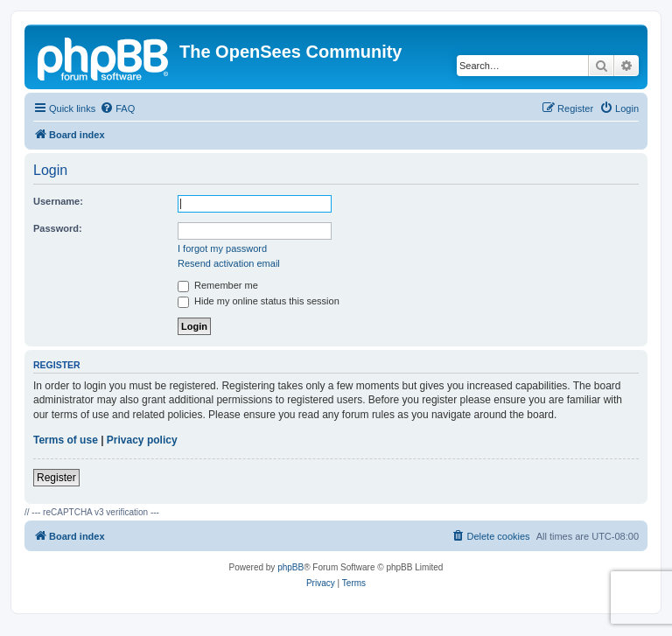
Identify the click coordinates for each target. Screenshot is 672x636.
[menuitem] (117, 108)
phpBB (290, 567)
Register (56, 478)
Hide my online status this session (259, 301)
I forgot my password (222, 248)
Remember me (218, 285)
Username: (58, 201)
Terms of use (66, 440)
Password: (58, 228)
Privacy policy (142, 440)
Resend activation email (229, 263)
